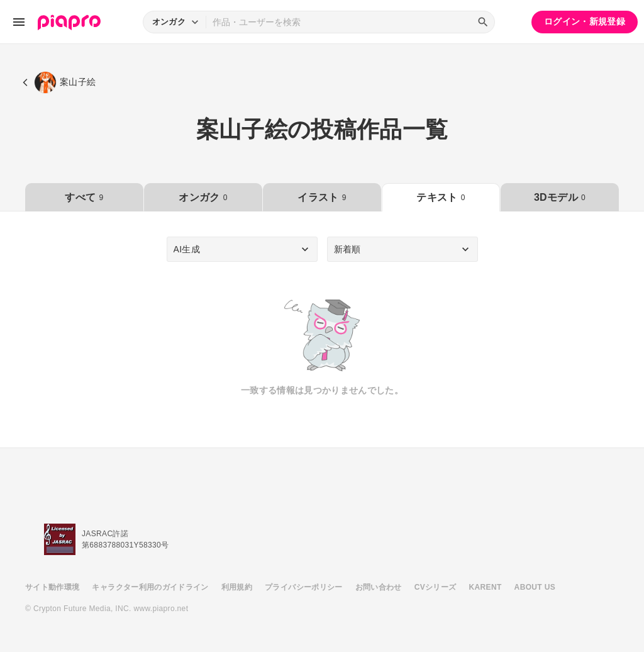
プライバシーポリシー (304, 587)
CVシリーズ (436, 587)
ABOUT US (535, 587)
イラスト (322, 197)
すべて (84, 197)
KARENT (486, 587)
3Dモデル (560, 197)
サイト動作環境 (52, 587)
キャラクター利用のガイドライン (150, 587)
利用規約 (237, 587)
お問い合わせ (379, 587)
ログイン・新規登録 (585, 21)
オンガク (203, 197)
